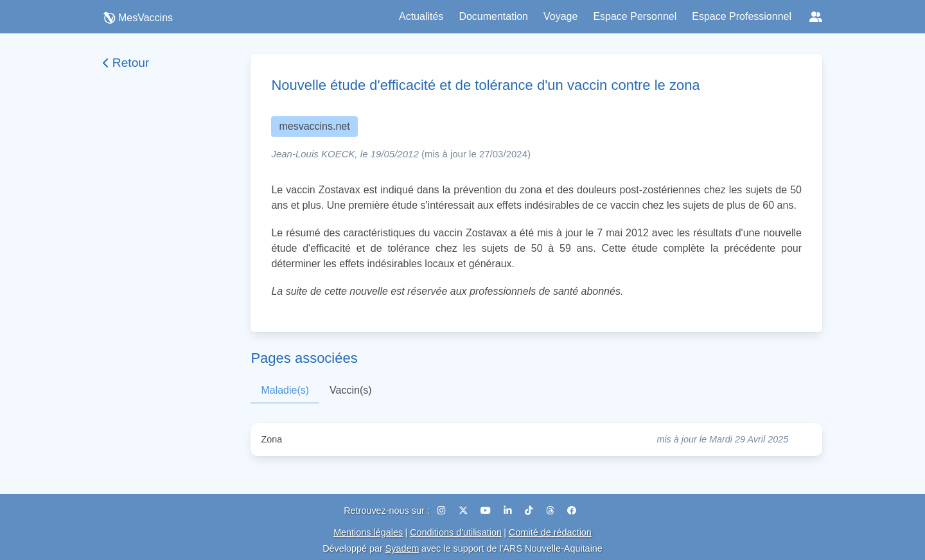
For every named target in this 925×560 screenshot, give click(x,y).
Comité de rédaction (550, 532)
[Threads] (551, 511)
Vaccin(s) (351, 390)
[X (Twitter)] (464, 511)
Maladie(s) (285, 390)
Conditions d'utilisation (456, 532)
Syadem (402, 548)
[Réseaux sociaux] (816, 17)
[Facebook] (572, 511)
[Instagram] (443, 511)
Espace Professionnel (742, 16)
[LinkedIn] (509, 511)
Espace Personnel (635, 16)
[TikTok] (530, 511)
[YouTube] (487, 511)
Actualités (421, 16)
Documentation (493, 16)
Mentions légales (368, 532)
